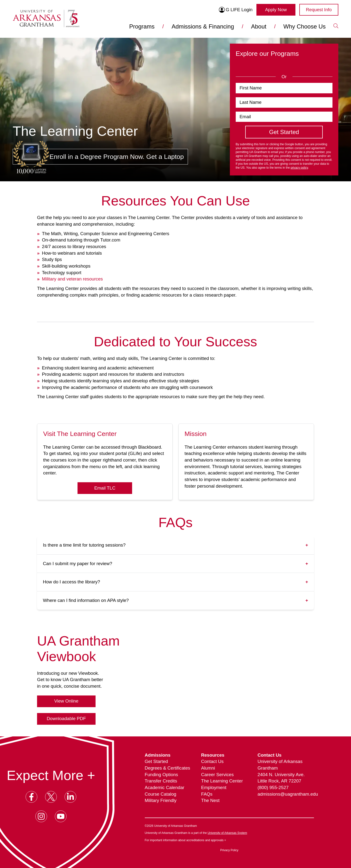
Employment (214, 787)
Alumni (208, 768)
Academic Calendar (165, 787)
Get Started (156, 761)
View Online (66, 701)
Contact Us (212, 761)
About (259, 26)
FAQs (207, 794)
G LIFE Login (236, 10)
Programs (142, 26)
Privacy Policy (229, 850)
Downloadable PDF (66, 719)
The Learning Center (222, 781)
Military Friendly (161, 800)
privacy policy (299, 168)
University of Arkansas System (227, 833)
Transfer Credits (161, 781)
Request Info (319, 10)
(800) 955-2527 (273, 787)
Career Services (217, 775)
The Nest (210, 800)
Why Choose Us (305, 26)
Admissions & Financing (203, 26)
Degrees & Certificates (168, 768)
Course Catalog (161, 794)
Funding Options (161, 775)
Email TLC (105, 488)
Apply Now (276, 10)
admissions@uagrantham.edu (286, 794)
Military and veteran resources (72, 279)
